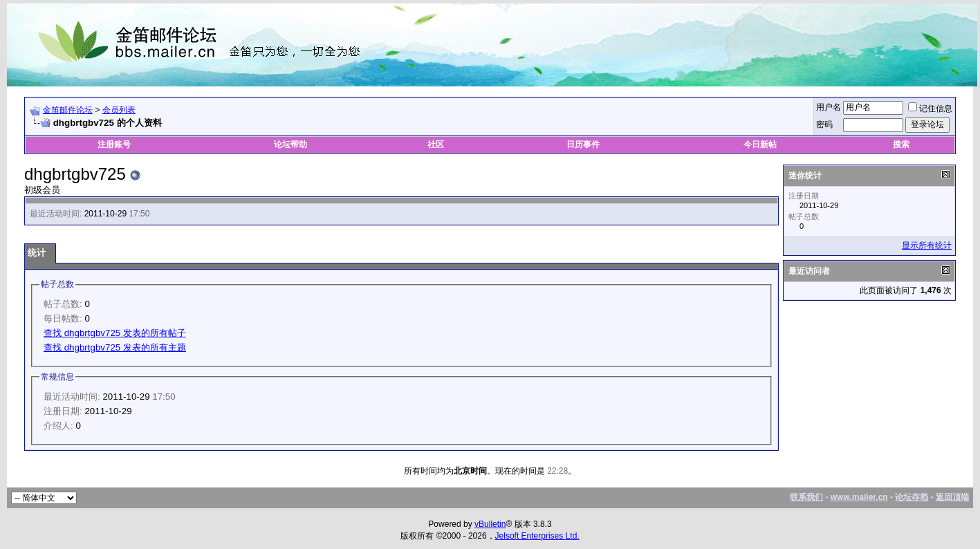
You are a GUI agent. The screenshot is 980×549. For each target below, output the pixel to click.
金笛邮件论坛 (68, 110)
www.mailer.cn (859, 497)
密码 (824, 124)
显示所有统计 (927, 245)
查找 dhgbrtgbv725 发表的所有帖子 (115, 333)
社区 (437, 145)
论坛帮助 (290, 145)
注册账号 (114, 145)
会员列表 (119, 110)
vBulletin (490, 524)
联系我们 (806, 497)
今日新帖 (760, 145)
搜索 (901, 145)
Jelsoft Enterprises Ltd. (537, 536)
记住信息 (930, 109)
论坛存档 (912, 497)
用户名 (829, 107)
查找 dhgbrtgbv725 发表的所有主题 (115, 347)
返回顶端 (952, 497)
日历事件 (583, 145)
